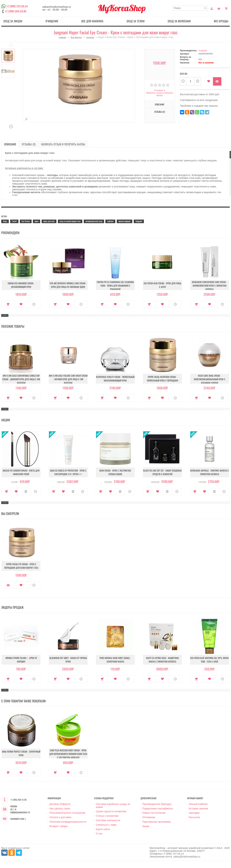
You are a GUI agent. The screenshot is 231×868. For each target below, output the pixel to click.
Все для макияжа (92, 21)
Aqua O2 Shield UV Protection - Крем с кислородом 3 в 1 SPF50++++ (68, 472)
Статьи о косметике (107, 816)
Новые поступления (154, 813)
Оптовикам (149, 817)
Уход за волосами (179, 21)
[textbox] (190, 8)
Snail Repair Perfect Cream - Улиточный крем (21, 753)
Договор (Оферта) (60, 804)
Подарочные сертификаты (158, 809)
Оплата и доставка (60, 817)
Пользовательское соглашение (67, 813)
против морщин (125, 221)
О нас (99, 834)
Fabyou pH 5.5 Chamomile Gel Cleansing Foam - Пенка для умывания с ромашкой (115, 286)
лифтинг (110, 221)
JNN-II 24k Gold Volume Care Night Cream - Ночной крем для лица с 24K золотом (68, 379)
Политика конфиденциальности (68, 822)
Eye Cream (26, 221)
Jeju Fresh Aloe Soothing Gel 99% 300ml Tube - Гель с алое (209, 660)
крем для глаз (49, 221)
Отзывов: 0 (160, 90)
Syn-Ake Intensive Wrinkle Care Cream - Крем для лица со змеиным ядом (68, 285)
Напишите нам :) (18, 819)
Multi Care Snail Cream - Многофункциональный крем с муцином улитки (210, 379)
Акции (146, 826)
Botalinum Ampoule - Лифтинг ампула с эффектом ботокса (210, 472)
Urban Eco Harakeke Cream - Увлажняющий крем (21, 285)
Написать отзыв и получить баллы (160, 94)
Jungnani (90, 37)
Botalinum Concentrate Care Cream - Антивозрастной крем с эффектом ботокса (209, 286)
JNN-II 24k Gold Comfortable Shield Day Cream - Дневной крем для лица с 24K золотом (21, 379)
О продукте (34, 304)
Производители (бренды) (157, 804)
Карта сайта (103, 829)
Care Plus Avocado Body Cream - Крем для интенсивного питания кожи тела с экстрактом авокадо (68, 754)
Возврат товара (58, 826)
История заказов (198, 809)
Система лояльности (108, 820)
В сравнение (26, 492)
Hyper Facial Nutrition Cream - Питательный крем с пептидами (162, 379)
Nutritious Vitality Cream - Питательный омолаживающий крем (115, 379)
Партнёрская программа (156, 822)
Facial (14, 221)
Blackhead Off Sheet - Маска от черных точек (68, 660)
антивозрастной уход (94, 221)
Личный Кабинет (198, 804)
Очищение (52, 21)
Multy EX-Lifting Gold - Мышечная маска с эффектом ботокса (162, 660)
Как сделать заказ (60, 809)
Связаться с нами (106, 825)
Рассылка (194, 817)
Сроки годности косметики (111, 811)
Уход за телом (136, 21)
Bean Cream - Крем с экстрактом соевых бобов (115, 472)
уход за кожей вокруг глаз (70, 221)
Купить (8, 304)
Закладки (194, 813)
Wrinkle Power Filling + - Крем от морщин (21, 660)
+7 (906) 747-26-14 (17, 6)
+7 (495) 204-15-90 (16, 11)
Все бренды (221, 21)
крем (37, 221)
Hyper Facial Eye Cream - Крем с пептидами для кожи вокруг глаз (21, 566)
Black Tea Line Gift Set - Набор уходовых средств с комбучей (162, 472)
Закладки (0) (219, 8)
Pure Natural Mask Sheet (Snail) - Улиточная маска (115, 660)
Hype (5, 221)
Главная (62, 37)
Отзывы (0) (160, 112)
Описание (160, 104)
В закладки (209, 81)
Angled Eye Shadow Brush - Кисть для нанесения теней (21, 472)
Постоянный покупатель (212, 8)
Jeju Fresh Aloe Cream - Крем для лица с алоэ (162, 285)
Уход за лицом (13, 21)
